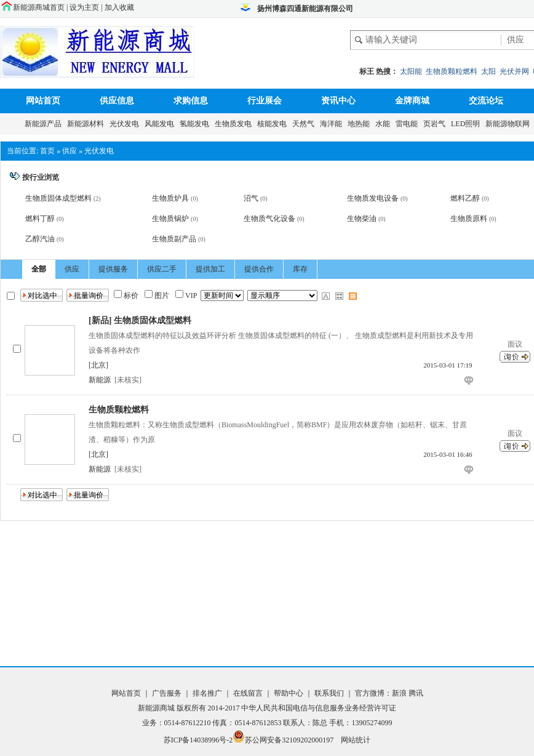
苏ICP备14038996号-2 (198, 740)
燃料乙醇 (465, 198)
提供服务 (113, 269)
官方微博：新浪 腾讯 (389, 693)
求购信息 (191, 101)
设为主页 (84, 7)
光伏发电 (126, 124)
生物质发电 (235, 124)
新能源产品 (45, 124)
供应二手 (162, 269)
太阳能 (411, 71)
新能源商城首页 (39, 7)
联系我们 (329, 693)
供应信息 (117, 101)
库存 (300, 269)
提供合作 (259, 269)
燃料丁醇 (40, 219)
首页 (47, 151)
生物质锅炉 (170, 219)
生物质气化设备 (269, 219)
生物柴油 (362, 219)
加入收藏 (119, 7)
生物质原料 (469, 219)
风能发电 (161, 124)
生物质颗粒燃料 (452, 71)
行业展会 (265, 101)
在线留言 (247, 693)
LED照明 (467, 124)
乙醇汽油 (40, 239)
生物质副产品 (174, 239)
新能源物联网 (509, 124)
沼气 (251, 198)
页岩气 (436, 124)
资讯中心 (338, 101)
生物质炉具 (170, 198)
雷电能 (408, 124)
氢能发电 (196, 124)
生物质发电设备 (373, 198)
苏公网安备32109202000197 (283, 740)
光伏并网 (514, 71)
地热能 (361, 124)
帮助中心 (289, 693)
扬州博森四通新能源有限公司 (305, 9)
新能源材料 (87, 124)
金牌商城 (412, 101)
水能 (385, 124)
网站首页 (43, 101)
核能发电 (274, 124)
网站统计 (356, 740)
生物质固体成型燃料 (58, 198)
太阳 (488, 71)
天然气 (305, 124)
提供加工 (210, 269)
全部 (39, 269)
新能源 (100, 380)
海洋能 (333, 124)
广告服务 (168, 693)
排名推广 (207, 693)
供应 (70, 151)
